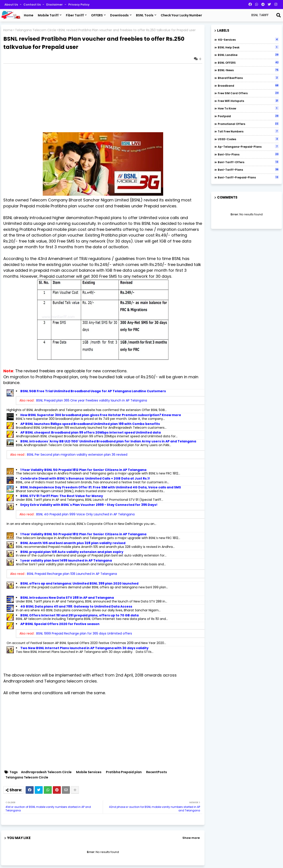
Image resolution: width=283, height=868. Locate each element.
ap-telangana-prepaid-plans (248, 147)
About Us (11, 5)
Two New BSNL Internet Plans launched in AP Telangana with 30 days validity (84, 648)
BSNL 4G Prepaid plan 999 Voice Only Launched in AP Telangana (85, 514)
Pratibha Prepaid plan (124, 772)
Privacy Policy (79, 5)
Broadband (248, 86)
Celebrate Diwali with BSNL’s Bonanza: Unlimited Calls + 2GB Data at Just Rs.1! (85, 478)
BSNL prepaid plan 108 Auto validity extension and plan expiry (72, 552)
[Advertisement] (105, 98)
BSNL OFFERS (248, 63)
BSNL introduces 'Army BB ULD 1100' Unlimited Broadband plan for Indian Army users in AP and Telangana (108, 441)
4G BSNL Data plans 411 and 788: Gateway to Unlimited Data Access (76, 606)
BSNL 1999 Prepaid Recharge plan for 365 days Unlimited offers (84, 633)
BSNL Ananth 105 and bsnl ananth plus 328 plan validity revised (73, 543)
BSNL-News (248, 70)
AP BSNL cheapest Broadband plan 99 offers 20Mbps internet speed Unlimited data (91, 432)
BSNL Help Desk (248, 47)
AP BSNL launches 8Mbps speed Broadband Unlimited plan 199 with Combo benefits (90, 424)
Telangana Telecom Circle (36, 30)
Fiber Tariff (75, 15)
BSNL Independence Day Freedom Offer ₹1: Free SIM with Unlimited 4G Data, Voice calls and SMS (101, 487)
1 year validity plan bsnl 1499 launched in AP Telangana (66, 560)
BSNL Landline (248, 55)
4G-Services (248, 40)
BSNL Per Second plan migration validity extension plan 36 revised (77, 455)
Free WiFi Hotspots (248, 101)
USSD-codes (248, 139)
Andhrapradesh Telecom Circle (46, 772)
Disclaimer (55, 5)
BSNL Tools (145, 15)
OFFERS (97, 15)
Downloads (119, 15)
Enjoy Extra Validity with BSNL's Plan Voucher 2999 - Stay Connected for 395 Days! (89, 505)
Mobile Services (89, 772)
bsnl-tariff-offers (248, 162)
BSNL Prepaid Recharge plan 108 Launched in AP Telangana (72, 574)
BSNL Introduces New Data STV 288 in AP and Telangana (67, 598)
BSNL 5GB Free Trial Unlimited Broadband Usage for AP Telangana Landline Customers (93, 391)
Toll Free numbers (248, 131)
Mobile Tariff (48, 15)
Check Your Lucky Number (181, 15)
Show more (191, 838)
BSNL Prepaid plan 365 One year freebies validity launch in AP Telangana (92, 400)
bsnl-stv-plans (248, 154)
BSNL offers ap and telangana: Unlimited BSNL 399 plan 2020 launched (79, 583)
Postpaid (248, 116)
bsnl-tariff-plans (248, 170)
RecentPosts (157, 772)
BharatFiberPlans (248, 78)
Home (29, 15)
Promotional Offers (248, 124)
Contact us (32, 5)
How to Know (248, 108)
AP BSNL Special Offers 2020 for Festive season (60, 624)
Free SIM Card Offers (248, 93)
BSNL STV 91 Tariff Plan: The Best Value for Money (62, 496)
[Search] (279, 15)
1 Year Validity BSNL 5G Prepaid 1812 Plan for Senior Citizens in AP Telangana (83, 470)
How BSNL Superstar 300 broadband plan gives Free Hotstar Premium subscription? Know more (101, 415)
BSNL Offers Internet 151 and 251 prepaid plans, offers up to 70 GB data (79, 615)
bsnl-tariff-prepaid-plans (248, 177)
